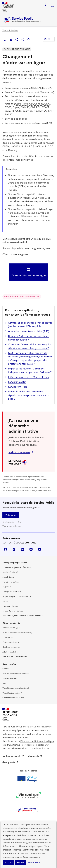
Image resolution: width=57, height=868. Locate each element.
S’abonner (11, 515)
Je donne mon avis (19, 452)
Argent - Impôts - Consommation (17, 596)
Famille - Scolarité (10, 572)
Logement (7, 587)
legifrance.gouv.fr (13, 756)
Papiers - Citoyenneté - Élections (17, 567)
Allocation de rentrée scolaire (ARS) (29, 331)
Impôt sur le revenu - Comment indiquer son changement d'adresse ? (30, 370)
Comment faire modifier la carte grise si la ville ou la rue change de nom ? (30, 346)
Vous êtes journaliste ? (12, 693)
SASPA (9, 114)
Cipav (16, 107)
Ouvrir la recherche (44, 4)
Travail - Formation (11, 582)
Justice (5, 601)
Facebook (5, 549)
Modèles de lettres (11, 642)
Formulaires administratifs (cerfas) (17, 633)
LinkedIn (22, 549)
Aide (4, 683)
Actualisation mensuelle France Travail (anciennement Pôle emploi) (30, 325)
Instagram (31, 549)
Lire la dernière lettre (12, 522)
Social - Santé (8, 577)
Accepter (9, 862)
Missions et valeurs (10, 678)
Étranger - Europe (10, 606)
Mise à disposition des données (16, 674)
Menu (53, 7)
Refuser (21, 862)
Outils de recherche (11, 647)
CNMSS (25, 107)
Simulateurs (8, 637)
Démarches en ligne (11, 628)
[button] (28, 39)
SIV (49, 123)
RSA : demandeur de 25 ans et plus (28, 377)
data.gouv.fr (10, 762)
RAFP (51, 111)
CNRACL (36, 107)
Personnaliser (34, 862)
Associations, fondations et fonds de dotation (22, 616)
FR (49, 39)
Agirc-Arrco (21, 104)
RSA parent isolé (18, 387)
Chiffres (6, 669)
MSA (44, 111)
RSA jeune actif (17, 382)
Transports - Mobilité (12, 592)
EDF (31, 146)
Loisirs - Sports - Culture (13, 611)
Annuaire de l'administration (15, 657)
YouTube (40, 549)
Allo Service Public (10, 652)
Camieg (39, 104)
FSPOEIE (17, 111)
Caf (31, 104)
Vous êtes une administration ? (16, 688)
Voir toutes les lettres (12, 526)
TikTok (14, 549)
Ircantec (27, 111)
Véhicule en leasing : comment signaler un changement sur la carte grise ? (29, 395)
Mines (37, 111)
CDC (47, 104)
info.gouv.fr (35, 756)
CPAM (45, 107)
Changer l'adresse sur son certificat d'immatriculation (28, 338)
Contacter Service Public (13, 698)
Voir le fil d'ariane (10, 30)
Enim (8, 111)
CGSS (8, 107)
